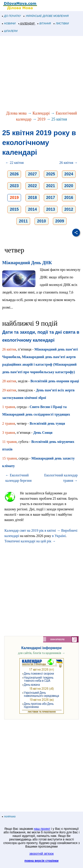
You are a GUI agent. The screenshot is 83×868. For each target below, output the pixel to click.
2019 (41, 119)
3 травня (9, 433)
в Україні (59, 536)
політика (9, 816)
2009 (60, 221)
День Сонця (43, 433)
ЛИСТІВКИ (61, 24)
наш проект (42, 829)
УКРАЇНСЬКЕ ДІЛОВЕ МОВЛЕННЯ (46, 16)
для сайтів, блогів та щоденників (41, 653)
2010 (41, 221)
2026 (14, 174)
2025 (51, 174)
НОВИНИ (9, 24)
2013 (51, 209)
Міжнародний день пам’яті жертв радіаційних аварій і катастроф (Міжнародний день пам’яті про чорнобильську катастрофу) (39, 364)
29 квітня (9, 390)
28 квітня (9, 381)
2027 (32, 174)
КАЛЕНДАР (27, 24)
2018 (32, 198)
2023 (14, 186)
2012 (69, 209)
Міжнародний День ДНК (27, 263)
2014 (32, 209)
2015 (14, 209)
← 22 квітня (14, 163)
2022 (32, 186)
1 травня (9, 407)
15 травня (10, 458)
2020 (69, 186)
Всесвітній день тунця (47, 423)
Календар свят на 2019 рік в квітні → (32, 530)
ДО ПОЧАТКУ (12, 16)
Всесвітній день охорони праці (55, 381)
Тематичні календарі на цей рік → (30, 541)
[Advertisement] (41, 74)
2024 (69, 174)
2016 (69, 198)
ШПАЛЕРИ (10, 31)
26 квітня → (69, 163)
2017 (51, 198)
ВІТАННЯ (44, 24)
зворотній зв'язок (42, 854)
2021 (51, 186)
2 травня (9, 423)
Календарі (41, 113)
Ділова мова (16, 113)
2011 (23, 221)
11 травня (9, 442)
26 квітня (9, 349)
